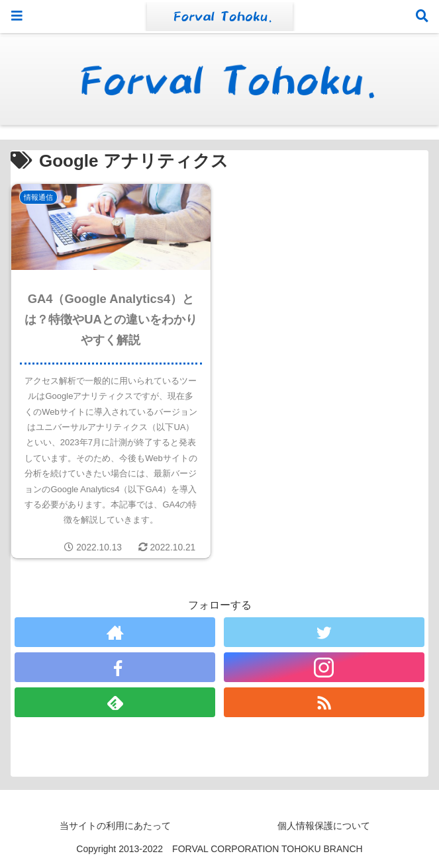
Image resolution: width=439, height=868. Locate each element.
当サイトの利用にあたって (115, 826)
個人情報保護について (324, 826)
